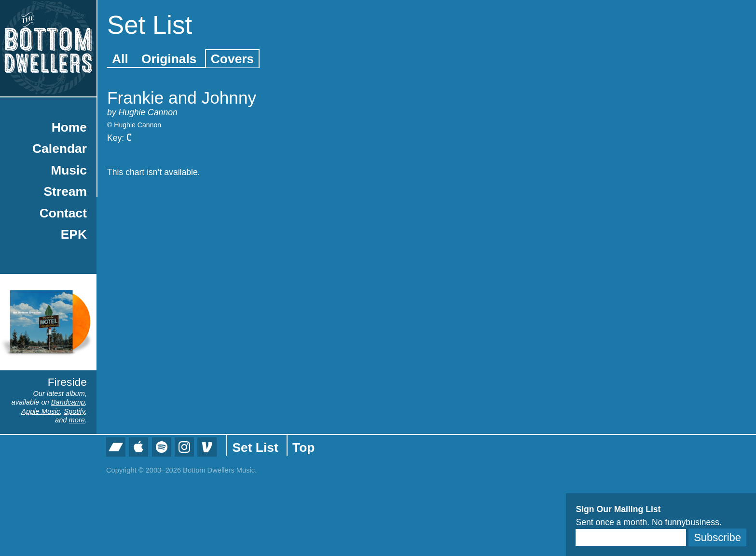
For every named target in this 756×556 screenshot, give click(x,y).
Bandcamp (68, 402)
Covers (232, 59)
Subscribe (717, 537)
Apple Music (41, 411)
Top (303, 448)
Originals (169, 59)
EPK (74, 234)
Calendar (60, 149)
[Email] (631, 537)
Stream (65, 191)
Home (69, 127)
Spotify (74, 411)
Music (69, 170)
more (77, 420)
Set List (255, 448)
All (120, 59)
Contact (63, 213)
